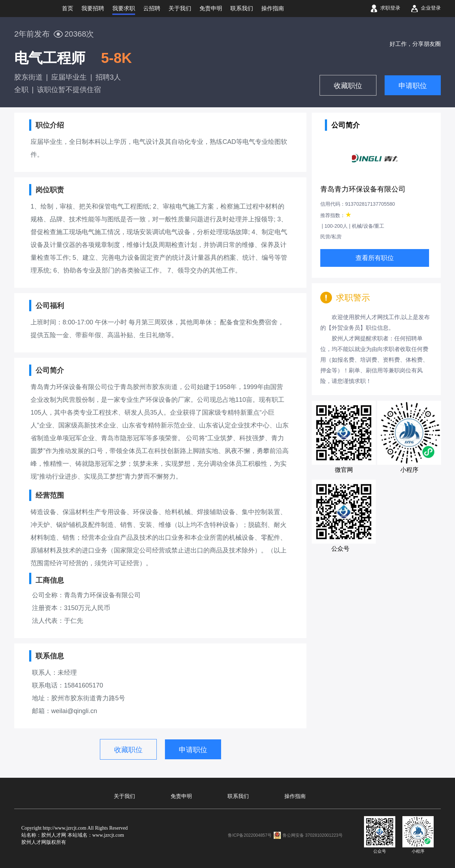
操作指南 (295, 796)
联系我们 (238, 796)
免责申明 (181, 796)
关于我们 (124, 796)
